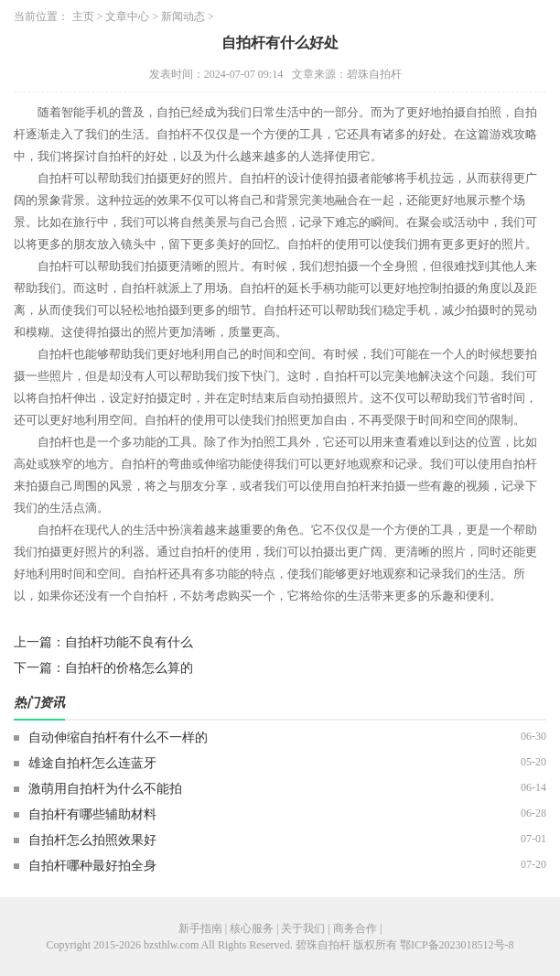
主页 (83, 16)
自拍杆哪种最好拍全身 (92, 866)
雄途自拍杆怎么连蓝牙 (92, 763)
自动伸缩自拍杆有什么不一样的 (118, 737)
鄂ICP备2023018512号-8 (457, 945)
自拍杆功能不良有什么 (129, 642)
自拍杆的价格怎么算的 (129, 668)
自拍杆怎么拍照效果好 (92, 840)
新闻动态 (183, 16)
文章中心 (127, 16)
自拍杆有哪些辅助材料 (92, 814)
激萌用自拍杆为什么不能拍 (105, 789)
